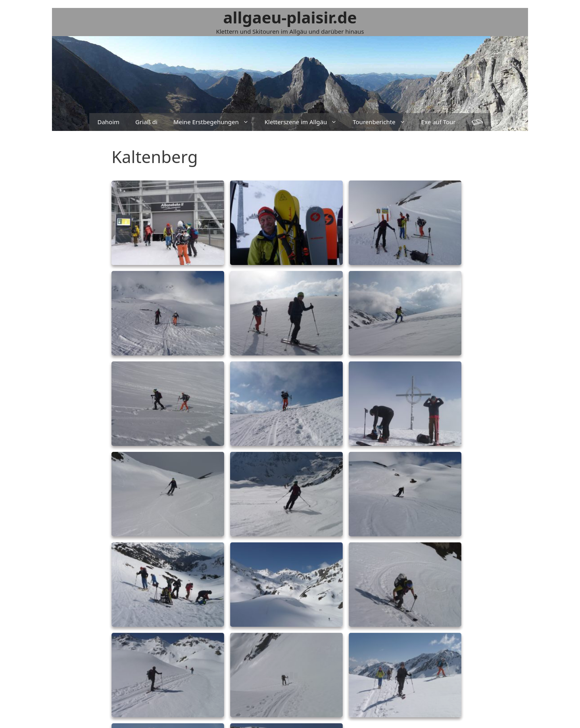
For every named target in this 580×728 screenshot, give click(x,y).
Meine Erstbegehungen (215, 122)
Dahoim (108, 122)
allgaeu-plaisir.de (290, 17)
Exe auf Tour (439, 122)
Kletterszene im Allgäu (305, 122)
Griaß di (146, 122)
